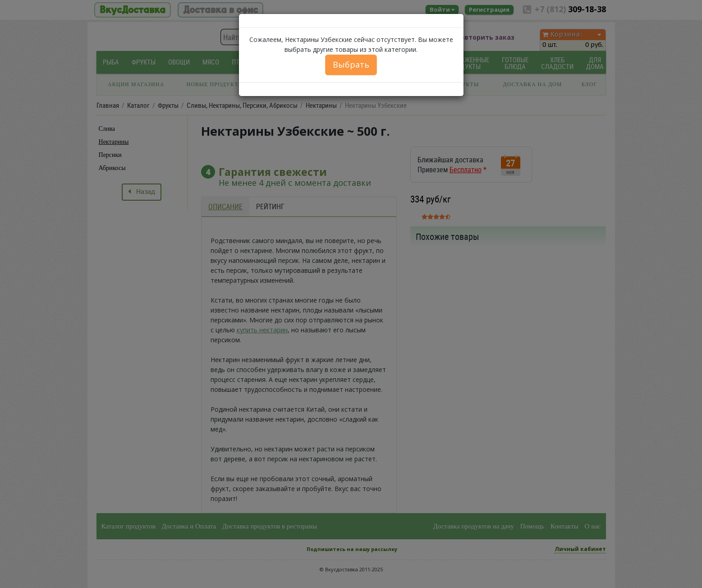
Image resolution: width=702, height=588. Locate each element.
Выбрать (351, 64)
